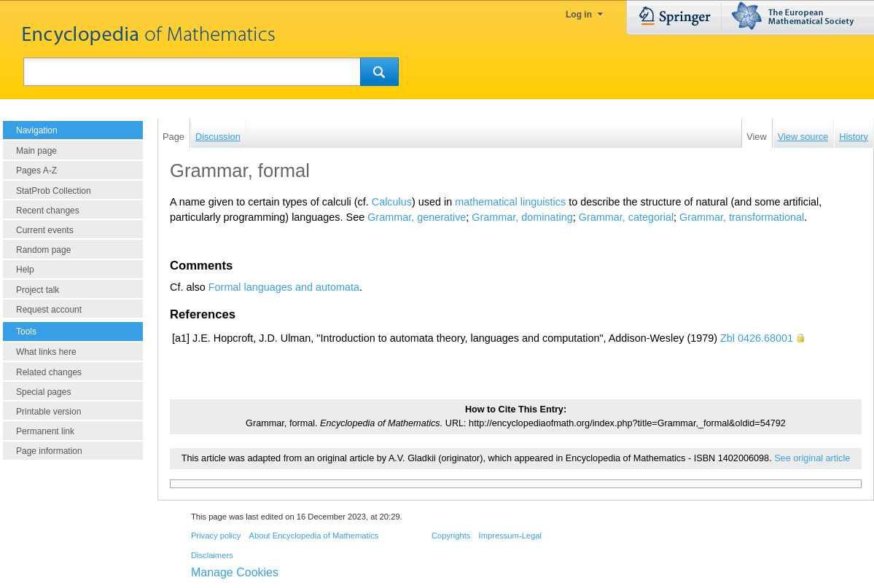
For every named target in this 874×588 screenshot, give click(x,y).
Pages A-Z (36, 170)
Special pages (43, 392)
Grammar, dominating (522, 217)
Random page (43, 250)
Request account (49, 310)
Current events (45, 230)
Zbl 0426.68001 (757, 338)
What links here (46, 352)
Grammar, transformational (742, 217)
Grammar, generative (417, 217)
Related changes (49, 372)
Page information (49, 451)
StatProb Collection (54, 191)
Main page (36, 151)
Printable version (48, 412)
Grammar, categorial (626, 217)
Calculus (392, 202)
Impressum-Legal (510, 536)
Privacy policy (216, 536)
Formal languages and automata (284, 287)
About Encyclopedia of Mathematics (313, 536)
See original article (812, 458)
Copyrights (451, 536)
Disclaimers (212, 555)
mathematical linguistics (510, 202)
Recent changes (48, 211)
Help (25, 270)
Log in (579, 15)
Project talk (38, 290)
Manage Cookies (235, 572)
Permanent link (45, 431)
